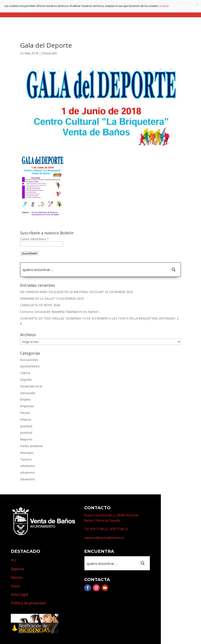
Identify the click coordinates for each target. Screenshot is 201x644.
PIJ (13, 560)
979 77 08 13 (119, 529)
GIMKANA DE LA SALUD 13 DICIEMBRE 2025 (52, 298)
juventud (26, 426)
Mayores (26, 439)
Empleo (25, 399)
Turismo (26, 459)
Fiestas (25, 413)
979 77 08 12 (99, 529)
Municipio (27, 453)
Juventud (26, 433)
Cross (15, 586)
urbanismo (28, 466)
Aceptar (164, 6)
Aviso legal (19, 594)
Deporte (26, 380)
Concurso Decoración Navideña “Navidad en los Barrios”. (60, 312)
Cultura (25, 373)
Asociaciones (29, 360)
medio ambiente (32, 446)
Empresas (27, 406)
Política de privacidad (28, 603)
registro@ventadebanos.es (104, 537)
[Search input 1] (94, 270)
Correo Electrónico (34, 239)
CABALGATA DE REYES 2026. (40, 305)
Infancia (26, 419)
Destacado (49, 53)
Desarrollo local (31, 386)
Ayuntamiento (30, 366)
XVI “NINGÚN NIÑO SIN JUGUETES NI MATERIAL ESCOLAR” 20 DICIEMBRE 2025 (77, 292)
